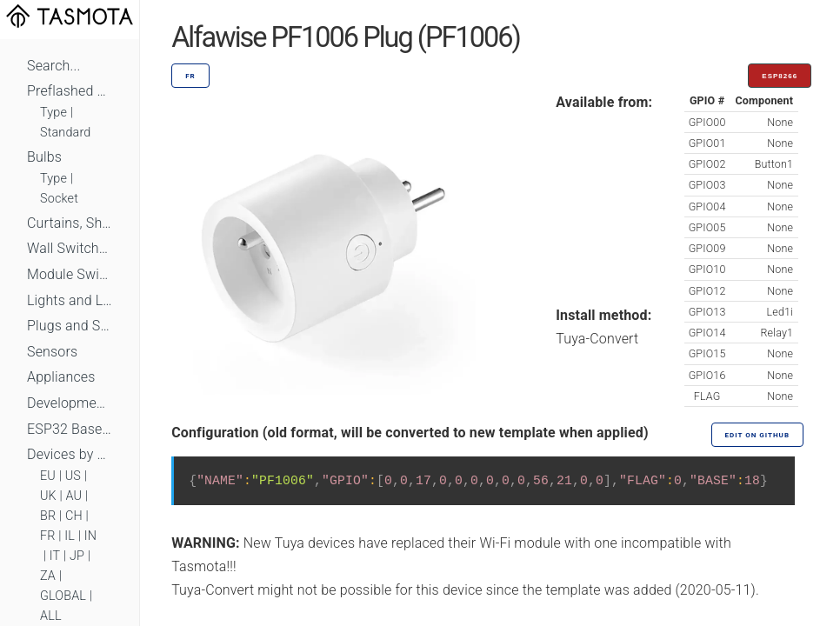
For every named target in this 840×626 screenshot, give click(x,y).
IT (55, 556)
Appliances (61, 377)
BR (48, 516)
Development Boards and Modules (70, 403)
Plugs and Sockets (70, 326)
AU (74, 496)
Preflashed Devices (70, 91)
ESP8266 (780, 76)
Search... (53, 66)
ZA (48, 576)
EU (48, 476)
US (73, 476)
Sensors (52, 352)
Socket (59, 199)
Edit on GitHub (757, 435)
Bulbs (44, 157)
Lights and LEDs (70, 300)
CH (74, 516)
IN (90, 536)
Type (53, 113)
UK (48, 496)
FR (48, 536)
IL (70, 536)
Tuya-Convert (597, 339)
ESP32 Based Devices (70, 429)
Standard (65, 133)
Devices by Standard (70, 454)
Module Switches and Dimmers (70, 274)
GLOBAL (63, 596)
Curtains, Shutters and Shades (70, 223)
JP (77, 556)
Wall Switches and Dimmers (70, 248)
